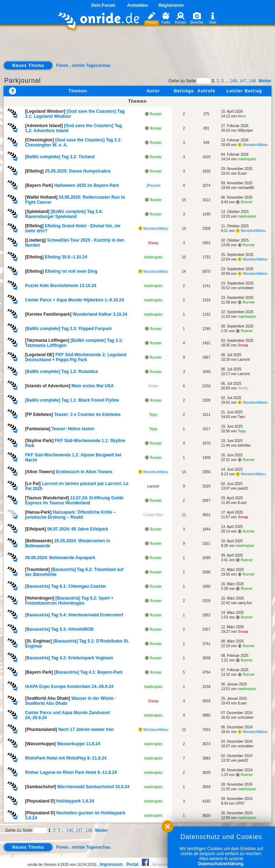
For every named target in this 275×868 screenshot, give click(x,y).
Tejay (153, 415)
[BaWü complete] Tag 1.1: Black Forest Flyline (72, 400)
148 (252, 81)
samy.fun (245, 603)
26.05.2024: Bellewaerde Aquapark (60, 558)
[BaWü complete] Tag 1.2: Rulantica (61, 372)
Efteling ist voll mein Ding (71, 271)
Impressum (111, 864)
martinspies (247, 159)
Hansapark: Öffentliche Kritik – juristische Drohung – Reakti (70, 515)
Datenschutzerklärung (221, 864)
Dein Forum (103, 5)
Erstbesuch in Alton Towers (84, 472)
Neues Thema (28, 66)
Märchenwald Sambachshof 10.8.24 (93, 787)
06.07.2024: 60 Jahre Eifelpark (78, 529)
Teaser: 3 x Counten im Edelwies (87, 414)
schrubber (246, 288)
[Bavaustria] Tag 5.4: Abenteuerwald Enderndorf (74, 615)
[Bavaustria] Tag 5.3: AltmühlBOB (59, 629)
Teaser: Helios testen (73, 429)
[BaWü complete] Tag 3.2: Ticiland (60, 157)
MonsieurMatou (253, 145)
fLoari (242, 173)
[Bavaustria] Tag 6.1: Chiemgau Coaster (66, 586)
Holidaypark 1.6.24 (75, 801)
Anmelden (137, 5)
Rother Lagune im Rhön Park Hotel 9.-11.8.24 (71, 772)
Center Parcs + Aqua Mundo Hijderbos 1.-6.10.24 (74, 300)
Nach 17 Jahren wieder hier (86, 729)
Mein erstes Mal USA (93, 386)
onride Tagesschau (91, 66)
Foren (62, 66)
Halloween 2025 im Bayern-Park (86, 185)
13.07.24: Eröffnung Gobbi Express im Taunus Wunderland (74, 500)
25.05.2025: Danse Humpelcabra (78, 171)
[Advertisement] (137, 49)
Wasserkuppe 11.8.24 (79, 744)
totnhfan (244, 445)
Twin (242, 417)
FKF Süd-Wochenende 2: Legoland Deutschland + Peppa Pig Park (76, 357)
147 (243, 81)
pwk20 (243, 488)
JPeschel (153, 186)
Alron (242, 116)
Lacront (244, 360)
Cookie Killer (153, 515)
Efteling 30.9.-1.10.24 (66, 257)
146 (233, 81)
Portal (132, 864)
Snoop (153, 243)
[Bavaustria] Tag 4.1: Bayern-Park (88, 672)
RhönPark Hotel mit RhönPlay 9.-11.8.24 (66, 758)
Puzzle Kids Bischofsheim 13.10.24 (61, 286)
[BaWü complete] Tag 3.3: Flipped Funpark (68, 329)
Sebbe (153, 386)
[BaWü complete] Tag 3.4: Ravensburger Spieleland (64, 214)
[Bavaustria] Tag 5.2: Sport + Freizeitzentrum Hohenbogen (69, 601)
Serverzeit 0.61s (165, 865)
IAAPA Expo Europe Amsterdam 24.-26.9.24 (69, 687)
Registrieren (171, 5)
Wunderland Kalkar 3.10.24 (100, 314)
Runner (153, 114)
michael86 (246, 188)
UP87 (240, 803)
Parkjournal (23, 81)
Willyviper (245, 130)
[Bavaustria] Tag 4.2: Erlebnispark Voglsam (69, 658)
